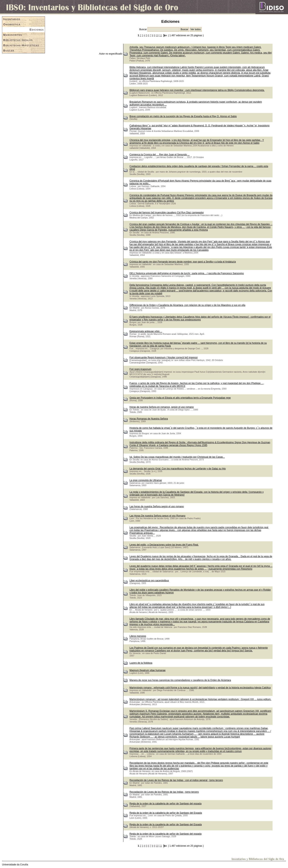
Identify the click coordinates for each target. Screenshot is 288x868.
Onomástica (12, 24)
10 (157, 35)
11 (161, 35)
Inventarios (12, 19)
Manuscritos (13, 35)
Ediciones (37, 30)
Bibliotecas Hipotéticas (21, 45)
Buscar (9, 51)
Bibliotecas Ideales (18, 40)
